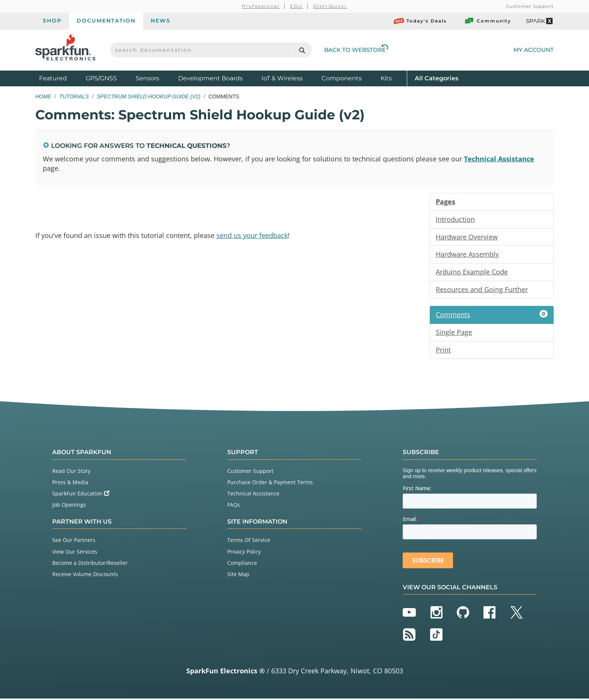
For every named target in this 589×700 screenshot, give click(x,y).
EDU (297, 6)
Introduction (455, 220)
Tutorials (74, 96)
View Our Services (75, 553)
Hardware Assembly (467, 255)
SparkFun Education (81, 495)
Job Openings (69, 506)
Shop (52, 21)
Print (443, 351)
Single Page (454, 333)
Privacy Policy (244, 553)
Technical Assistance (499, 159)
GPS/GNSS (101, 78)
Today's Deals (420, 21)
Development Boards (210, 78)
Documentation (106, 21)
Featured (60, 78)
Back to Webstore (356, 50)
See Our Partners (74, 541)
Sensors (147, 78)
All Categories (436, 78)
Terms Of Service (249, 541)
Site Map (238, 576)
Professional (261, 6)
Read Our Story (71, 472)
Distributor (330, 6)
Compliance (242, 564)
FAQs (234, 506)
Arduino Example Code (472, 272)
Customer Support (530, 6)
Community (488, 21)
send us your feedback (252, 236)
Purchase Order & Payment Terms (270, 484)
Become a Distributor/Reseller (90, 564)
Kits (386, 78)
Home (43, 96)
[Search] (302, 50)
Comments (492, 316)
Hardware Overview (467, 237)
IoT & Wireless (282, 78)
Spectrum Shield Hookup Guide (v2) (149, 96)
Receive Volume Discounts (85, 576)
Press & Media (70, 484)
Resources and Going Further (482, 290)
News (161, 21)
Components (342, 78)
